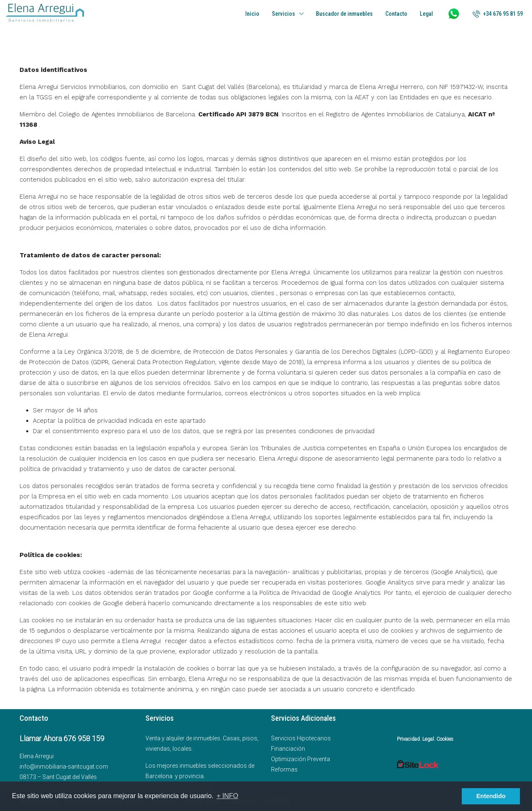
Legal (426, 14)
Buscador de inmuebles (344, 14)
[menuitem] (498, 14)
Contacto (396, 14)
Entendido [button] (491, 796)
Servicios (283, 14)
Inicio (252, 14)
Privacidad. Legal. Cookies (425, 739)
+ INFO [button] (227, 796)
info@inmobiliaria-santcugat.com (64, 767)
